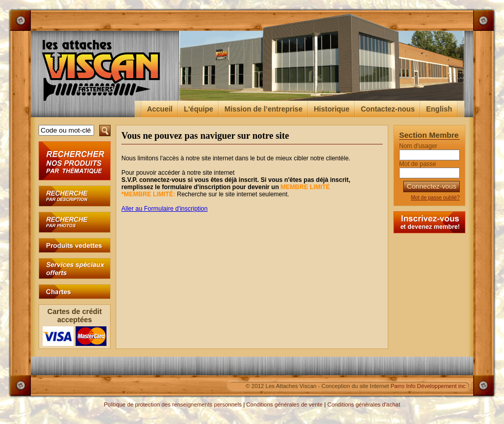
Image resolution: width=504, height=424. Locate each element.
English (439, 109)
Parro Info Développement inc (428, 386)
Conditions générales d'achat (364, 404)
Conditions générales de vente (285, 404)
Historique (331, 109)
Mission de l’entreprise (263, 109)
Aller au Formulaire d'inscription (165, 209)
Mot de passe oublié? (435, 198)
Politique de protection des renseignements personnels (173, 404)
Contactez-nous (388, 109)
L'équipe (198, 109)
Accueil (160, 109)
